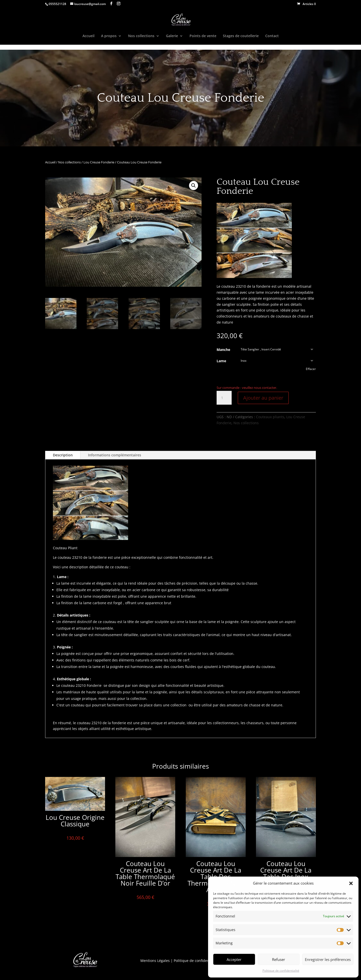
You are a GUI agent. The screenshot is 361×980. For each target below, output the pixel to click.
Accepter (234, 959)
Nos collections (141, 36)
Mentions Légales (155, 961)
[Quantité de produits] (224, 398)
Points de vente (203, 36)
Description (63, 455)
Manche (223, 350)
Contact (272, 36)
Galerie (172, 36)
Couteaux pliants (270, 417)
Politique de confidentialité (281, 971)
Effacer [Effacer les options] (311, 369)
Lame (221, 361)
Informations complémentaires (115, 455)
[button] (351, 883)
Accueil (88, 36)
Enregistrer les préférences (328, 959)
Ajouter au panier (263, 398)
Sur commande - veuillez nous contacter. (247, 388)
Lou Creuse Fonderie (99, 162)
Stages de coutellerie (241, 36)
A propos (109, 36)
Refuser (279, 959)
